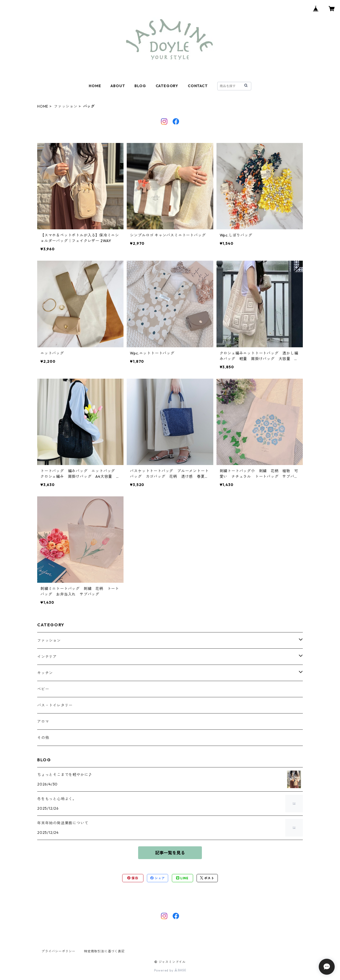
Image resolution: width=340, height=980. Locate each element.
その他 (43, 738)
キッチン (45, 673)
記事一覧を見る (170, 853)
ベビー (43, 689)
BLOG (140, 86)
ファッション (66, 106)
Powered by (170, 970)
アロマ (43, 721)
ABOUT (118, 86)
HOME (95, 86)
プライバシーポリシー (58, 951)
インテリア (47, 657)
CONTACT (198, 86)
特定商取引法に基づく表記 (104, 951)
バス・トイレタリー (55, 705)
